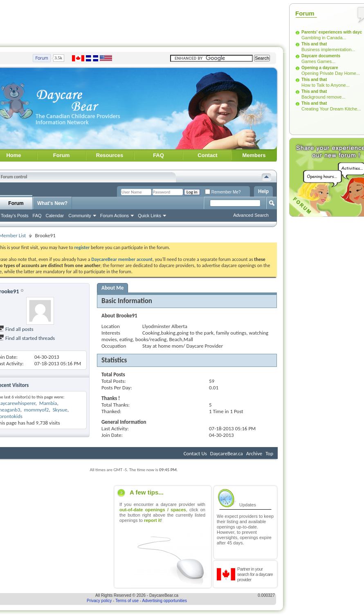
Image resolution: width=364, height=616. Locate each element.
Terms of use (127, 601)
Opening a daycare (320, 68)
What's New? (52, 203)
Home (13, 155)
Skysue (60, 410)
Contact (207, 155)
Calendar (55, 216)
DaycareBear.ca (227, 453)
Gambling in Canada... (324, 38)
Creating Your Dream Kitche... (331, 109)
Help (263, 191)
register (82, 247)
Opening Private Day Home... (331, 73)
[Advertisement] (316, 342)
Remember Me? (223, 192)
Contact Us (195, 453)
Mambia (48, 403)
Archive (254, 453)
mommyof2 (37, 410)
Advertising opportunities (165, 601)
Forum (61, 155)
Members (254, 155)
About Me (112, 288)
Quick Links (149, 216)
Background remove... (324, 97)
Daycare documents (321, 56)
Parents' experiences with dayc (332, 32)
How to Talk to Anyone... (326, 85)
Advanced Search (251, 215)
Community (80, 216)
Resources (110, 155)
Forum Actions (115, 216)
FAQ (158, 155)
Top (269, 453)
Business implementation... (328, 49)
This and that (314, 44)
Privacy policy (99, 601)
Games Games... (318, 61)
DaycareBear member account (122, 259)
